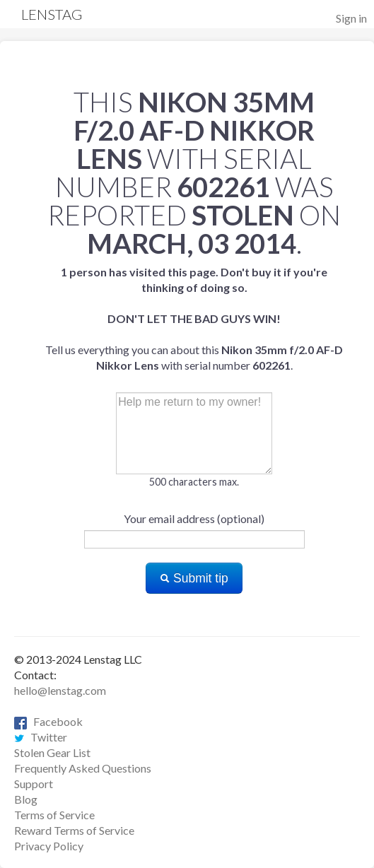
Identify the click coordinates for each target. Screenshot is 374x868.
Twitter (41, 737)
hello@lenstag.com (60, 690)
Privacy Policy (49, 846)
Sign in (351, 18)
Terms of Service (54, 815)
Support (34, 784)
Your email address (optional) (194, 518)
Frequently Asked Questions (83, 768)
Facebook (48, 721)
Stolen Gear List (52, 752)
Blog (26, 799)
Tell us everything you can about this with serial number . (194, 318)
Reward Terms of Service (74, 830)
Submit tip (194, 578)
